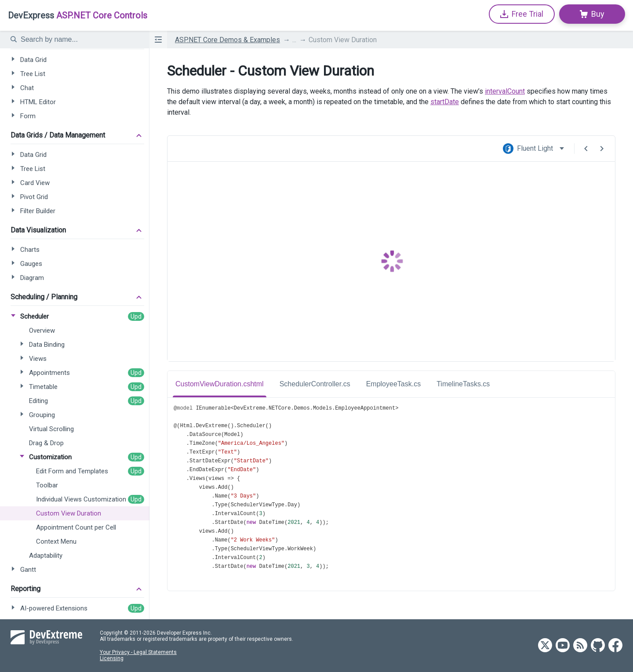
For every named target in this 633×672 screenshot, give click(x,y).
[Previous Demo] (586, 149)
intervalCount (505, 91)
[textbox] (80, 40)
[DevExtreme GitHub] (598, 646)
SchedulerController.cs (315, 384)
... (294, 40)
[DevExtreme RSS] (580, 646)
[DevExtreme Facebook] (615, 646)
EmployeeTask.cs (394, 384)
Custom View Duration (343, 40)
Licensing (112, 658)
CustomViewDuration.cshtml (220, 384)
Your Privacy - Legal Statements (138, 652)
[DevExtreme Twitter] (545, 646)
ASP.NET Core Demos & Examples (227, 40)
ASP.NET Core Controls (78, 15)
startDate (445, 102)
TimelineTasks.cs (463, 384)
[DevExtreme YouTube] (563, 646)
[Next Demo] (602, 149)
